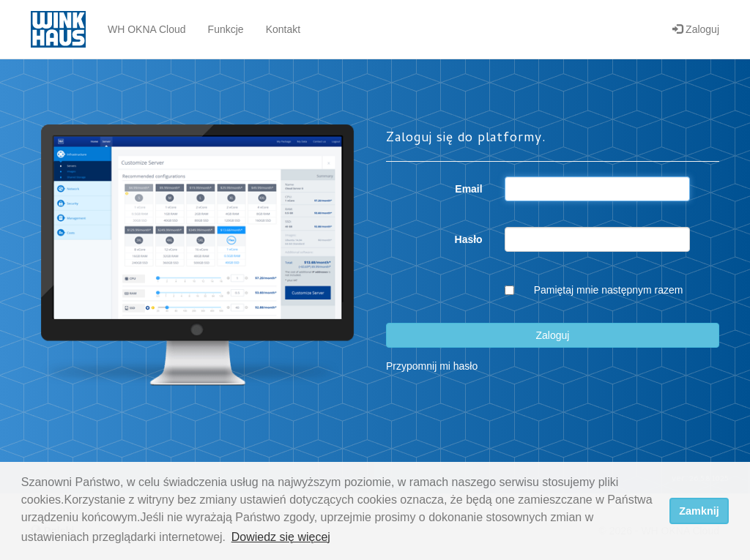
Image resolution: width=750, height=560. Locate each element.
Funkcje (226, 29)
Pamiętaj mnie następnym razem (609, 290)
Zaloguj (696, 29)
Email (468, 189)
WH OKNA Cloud (147, 29)
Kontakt (283, 29)
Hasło (469, 239)
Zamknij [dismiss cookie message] (699, 511)
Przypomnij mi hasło (432, 366)
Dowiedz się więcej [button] (281, 537)
